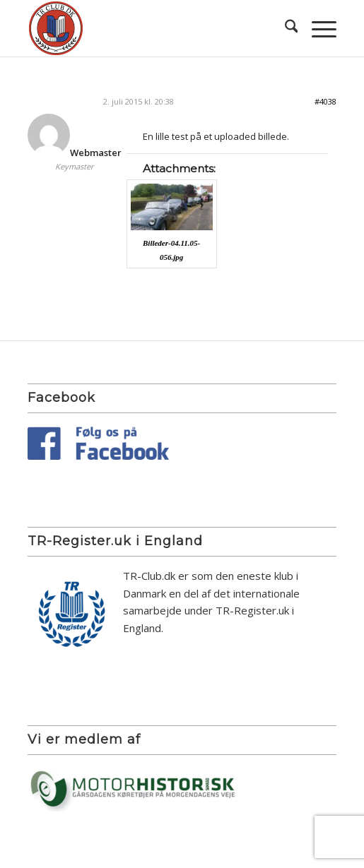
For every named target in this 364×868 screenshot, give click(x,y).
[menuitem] (284, 28)
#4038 (325, 101)
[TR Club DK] (151, 28)
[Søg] (284, 28)
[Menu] (317, 28)
